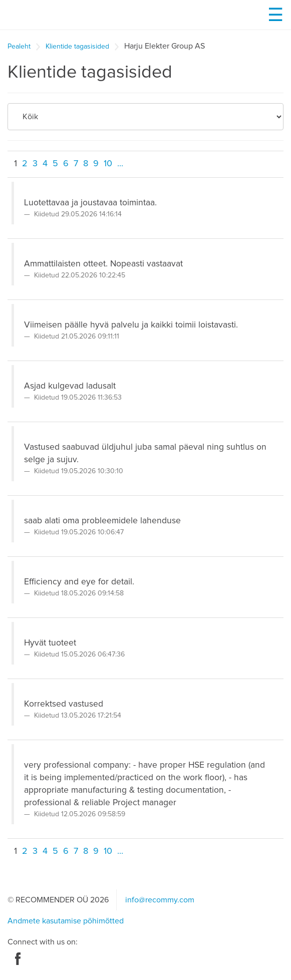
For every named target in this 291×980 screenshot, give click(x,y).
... (120, 164)
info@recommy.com (160, 900)
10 (108, 164)
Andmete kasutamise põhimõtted (66, 921)
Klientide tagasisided (77, 47)
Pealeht (19, 47)
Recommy (62, 15)
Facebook (18, 959)
